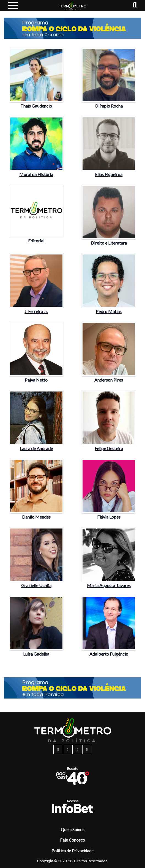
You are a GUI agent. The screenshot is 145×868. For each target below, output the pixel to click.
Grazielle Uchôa (36, 585)
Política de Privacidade (72, 851)
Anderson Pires (109, 380)
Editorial (36, 241)
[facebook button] (58, 749)
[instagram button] (68, 749)
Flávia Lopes (109, 517)
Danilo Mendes (36, 517)
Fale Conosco (72, 840)
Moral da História (36, 174)
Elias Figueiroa (109, 174)
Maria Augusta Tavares (109, 585)
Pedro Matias (109, 311)
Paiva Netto (36, 380)
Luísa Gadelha (36, 654)
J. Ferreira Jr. (36, 311)
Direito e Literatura (109, 243)
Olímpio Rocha (109, 106)
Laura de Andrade (36, 448)
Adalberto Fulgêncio (109, 654)
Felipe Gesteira (109, 448)
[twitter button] (77, 749)
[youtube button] (87, 749)
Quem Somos (73, 829)
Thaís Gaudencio (36, 106)
